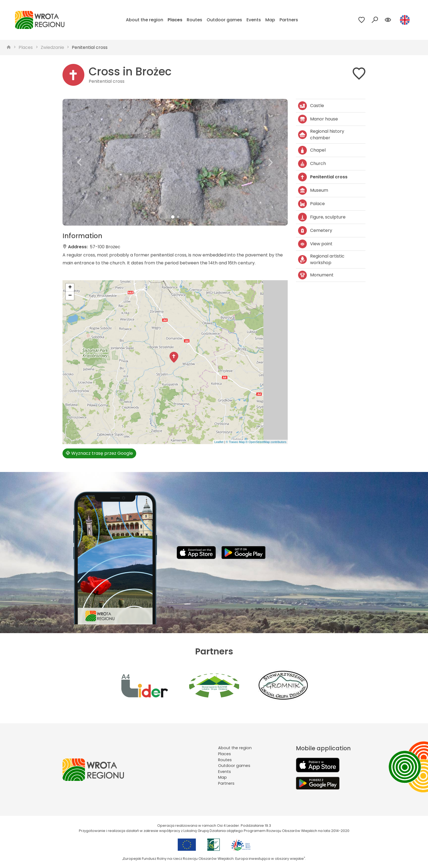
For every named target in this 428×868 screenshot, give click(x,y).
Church (312, 164)
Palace (311, 204)
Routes (194, 20)
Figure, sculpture (322, 217)
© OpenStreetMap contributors (266, 442)
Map (270, 20)
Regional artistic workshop (321, 259)
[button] (79, 162)
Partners (289, 20)
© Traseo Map (235, 442)
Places (175, 20)
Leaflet (219, 442)
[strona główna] (9, 48)
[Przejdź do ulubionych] (362, 20)
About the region (145, 20)
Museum (313, 190)
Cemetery (315, 231)
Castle (311, 106)
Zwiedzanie (52, 47)
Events (254, 20)
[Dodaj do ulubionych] (359, 75)
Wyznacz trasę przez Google (99, 453)
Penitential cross (90, 47)
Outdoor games (224, 20)
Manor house (318, 119)
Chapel (312, 150)
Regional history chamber (321, 135)
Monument (316, 275)
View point (315, 244)
